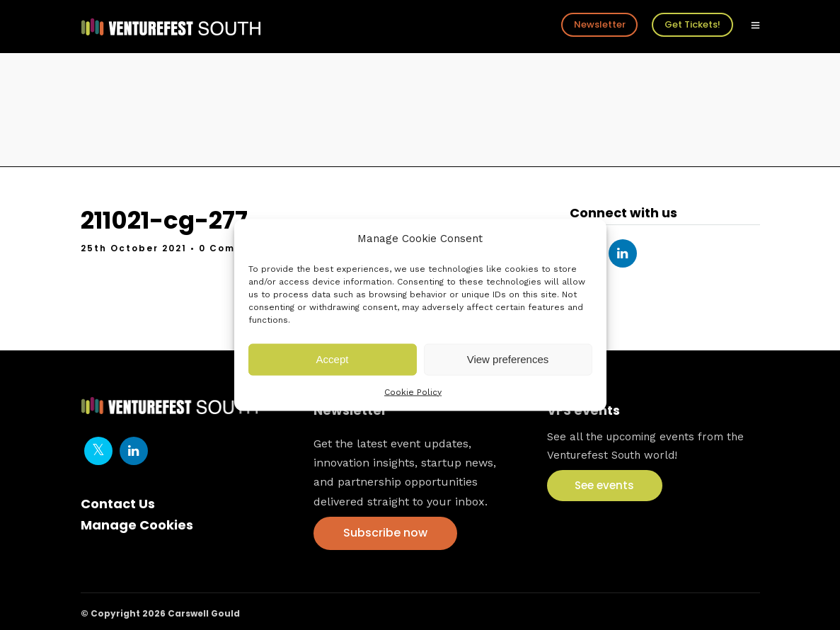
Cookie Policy (413, 391)
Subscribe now (385, 533)
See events (604, 485)
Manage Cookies (137, 525)
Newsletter (600, 24)
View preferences (508, 359)
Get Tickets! (692, 24)
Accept (333, 359)
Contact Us (118, 504)
